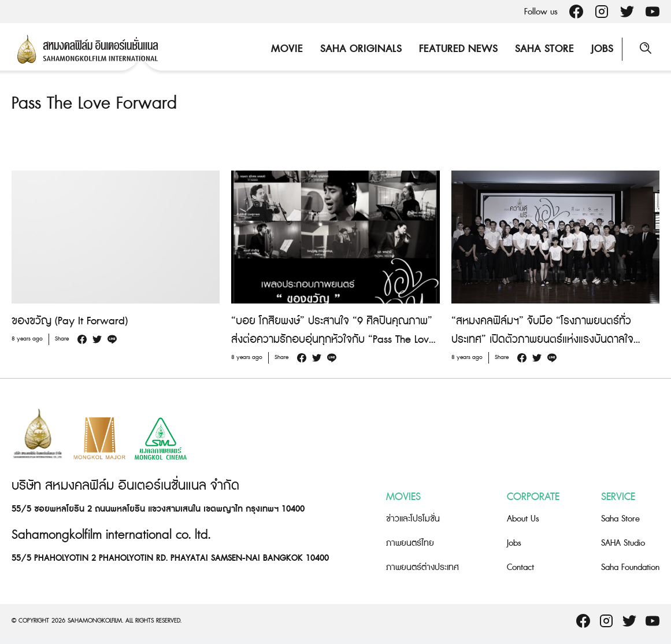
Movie (287, 49)
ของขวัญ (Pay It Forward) (70, 321)
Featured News (458, 49)
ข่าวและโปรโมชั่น (413, 519)
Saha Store (544, 49)
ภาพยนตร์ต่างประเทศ (422, 567)
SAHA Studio (623, 543)
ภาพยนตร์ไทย (410, 543)
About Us (523, 519)
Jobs (602, 49)
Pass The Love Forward (94, 103)
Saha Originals (361, 49)
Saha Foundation (630, 567)
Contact (520, 567)
